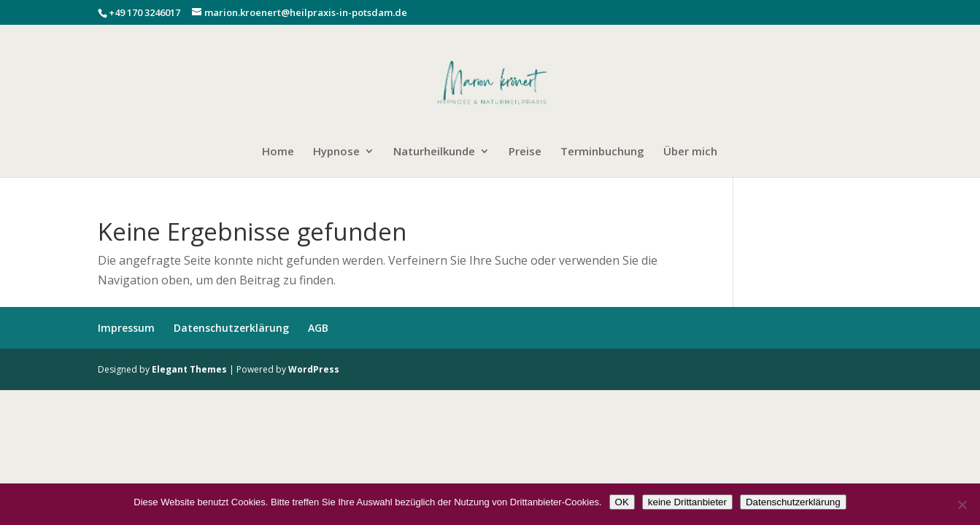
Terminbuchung (602, 152)
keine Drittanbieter (687, 502)
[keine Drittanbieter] (962, 505)
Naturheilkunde (434, 152)
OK (622, 502)
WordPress (314, 369)
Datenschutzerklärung (231, 328)
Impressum (126, 328)
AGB (318, 328)
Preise (525, 152)
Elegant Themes (189, 369)
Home (278, 152)
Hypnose (336, 152)
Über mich (690, 152)
